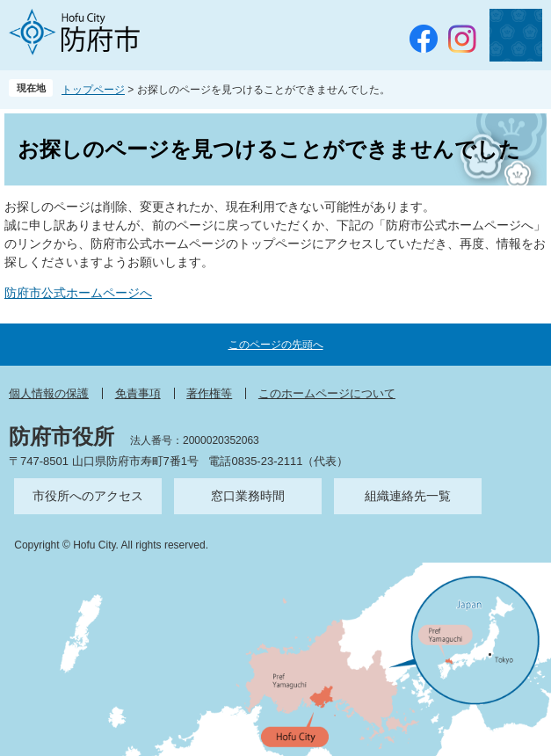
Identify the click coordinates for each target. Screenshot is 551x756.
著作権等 (209, 393)
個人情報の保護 (49, 393)
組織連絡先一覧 (408, 496)
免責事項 (138, 393)
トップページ (93, 90)
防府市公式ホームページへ (78, 293)
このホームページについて (327, 393)
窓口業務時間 (248, 496)
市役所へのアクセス (88, 496)
